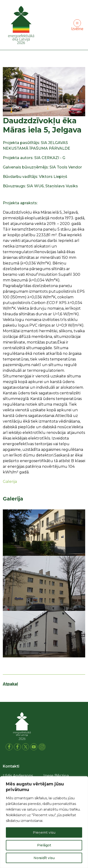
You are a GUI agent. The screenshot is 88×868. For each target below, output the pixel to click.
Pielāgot (44, 845)
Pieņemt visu (44, 832)
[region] (44, 822)
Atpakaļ (10, 684)
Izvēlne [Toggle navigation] (77, 25)
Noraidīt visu (44, 858)
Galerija (10, 481)
